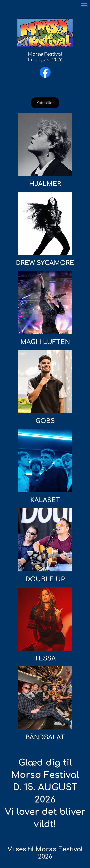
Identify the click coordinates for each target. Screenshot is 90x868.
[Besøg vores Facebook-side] (45, 72)
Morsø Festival (45, 54)
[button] (84, 5)
